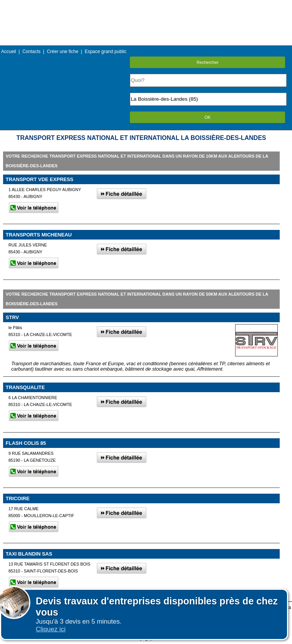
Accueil (9, 52)
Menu (146, 6)
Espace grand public (105, 52)
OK (207, 117)
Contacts (31, 52)
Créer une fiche (63, 52)
